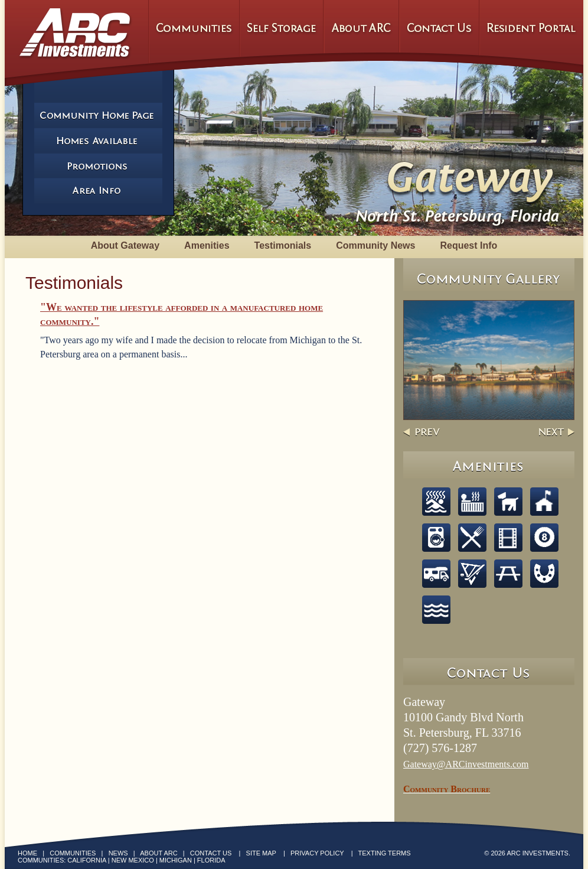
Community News (375, 245)
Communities (73, 853)
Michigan (176, 860)
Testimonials (283, 245)
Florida (211, 860)
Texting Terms (385, 853)
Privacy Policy (317, 853)
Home (27, 853)
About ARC (159, 853)
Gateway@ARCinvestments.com (466, 764)
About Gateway (125, 245)
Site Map (261, 853)
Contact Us (211, 853)
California (86, 860)
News (118, 853)
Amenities (207, 245)
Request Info (468, 245)
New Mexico (133, 860)
